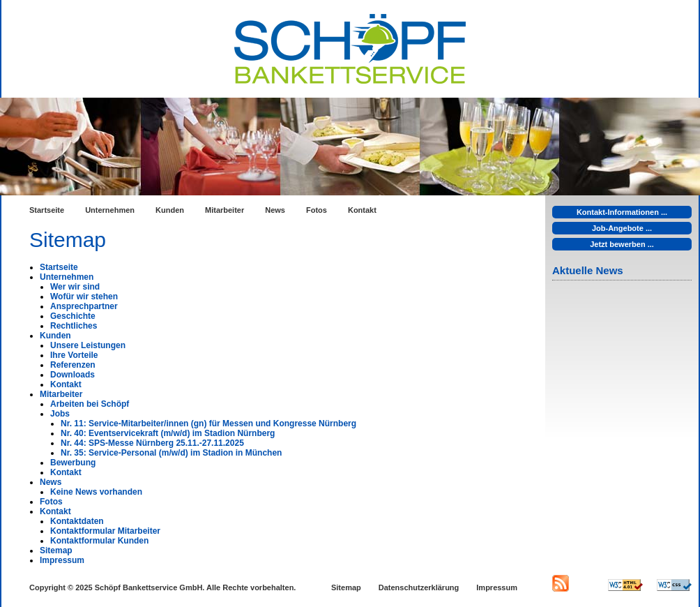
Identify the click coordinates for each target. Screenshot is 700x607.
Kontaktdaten (77, 521)
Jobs (60, 414)
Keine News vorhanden (96, 492)
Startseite (47, 210)
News (275, 210)
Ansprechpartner (84, 306)
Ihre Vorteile (74, 355)
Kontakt (362, 210)
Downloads (73, 375)
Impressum (62, 560)
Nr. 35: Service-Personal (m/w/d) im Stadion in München (171, 453)
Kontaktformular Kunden (99, 541)
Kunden (170, 210)
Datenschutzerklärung (419, 587)
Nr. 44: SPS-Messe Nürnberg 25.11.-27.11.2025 (152, 443)
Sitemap (56, 550)
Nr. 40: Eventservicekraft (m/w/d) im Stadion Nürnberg (168, 433)
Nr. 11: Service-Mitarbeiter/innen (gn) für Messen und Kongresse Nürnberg (208, 424)
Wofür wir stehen (84, 297)
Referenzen (73, 365)
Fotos (317, 210)
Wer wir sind (75, 287)
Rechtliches (74, 326)
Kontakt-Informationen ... (622, 212)
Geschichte (73, 316)
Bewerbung (73, 463)
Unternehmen (110, 210)
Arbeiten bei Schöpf (90, 404)
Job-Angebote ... (622, 228)
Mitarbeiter (225, 210)
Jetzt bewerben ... (622, 244)
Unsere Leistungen (88, 345)
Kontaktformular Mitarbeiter (105, 531)
